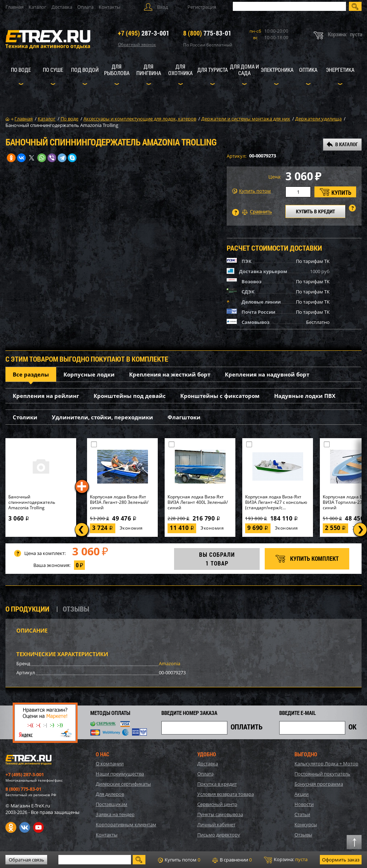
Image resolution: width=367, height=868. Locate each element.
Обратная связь (26, 860)
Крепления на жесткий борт (170, 374)
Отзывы (303, 835)
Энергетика (340, 70)
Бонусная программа (319, 784)
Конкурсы (306, 824)
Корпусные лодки (89, 374)
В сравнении (232, 860)
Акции (302, 794)
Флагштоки (184, 417)
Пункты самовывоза (220, 814)
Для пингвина (149, 70)
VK (25, 827)
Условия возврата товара (226, 794)
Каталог (38, 7)
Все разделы (31, 374)
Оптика (308, 70)
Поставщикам (112, 804)
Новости (304, 804)
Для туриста (213, 70)
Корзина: (286, 860)
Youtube (38, 827)
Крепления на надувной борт (267, 374)
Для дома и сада (244, 70)
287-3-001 (144, 33)
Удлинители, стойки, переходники (102, 417)
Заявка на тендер (115, 814)
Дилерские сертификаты (123, 784)
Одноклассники (11, 827)
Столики (25, 417)
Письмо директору (219, 835)
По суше (53, 70)
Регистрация (202, 7)
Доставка (62, 7)
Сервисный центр (217, 804)
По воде (21, 70)
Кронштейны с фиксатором (220, 396)
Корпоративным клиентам (126, 824)
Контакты (110, 7)
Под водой (85, 70)
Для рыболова (117, 70)
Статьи (302, 814)
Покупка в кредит (217, 784)
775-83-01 (207, 33)
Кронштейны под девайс (130, 396)
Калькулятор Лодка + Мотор (326, 764)
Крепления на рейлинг (46, 396)
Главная (15, 7)
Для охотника (180, 70)
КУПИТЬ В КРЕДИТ (316, 211)
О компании (110, 764)
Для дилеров (110, 794)
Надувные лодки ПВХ (305, 396)
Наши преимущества (120, 774)
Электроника (277, 70)
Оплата (85, 7)
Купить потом (251, 191)
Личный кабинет (216, 824)
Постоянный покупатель (322, 774)
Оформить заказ (341, 860)
